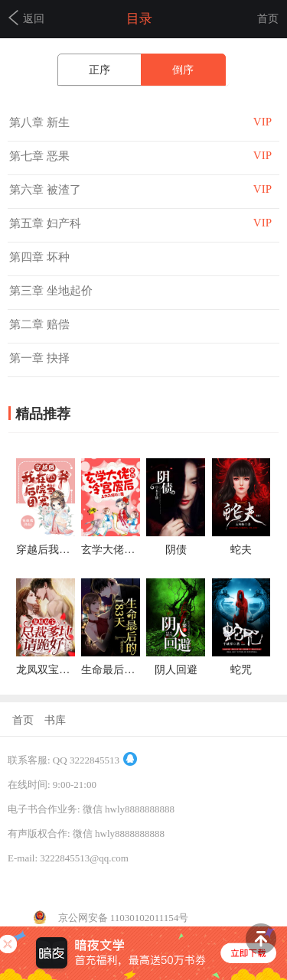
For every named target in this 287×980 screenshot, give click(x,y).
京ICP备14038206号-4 (54, 882)
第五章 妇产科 (45, 223)
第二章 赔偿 (39, 324)
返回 (26, 18)
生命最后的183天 (121, 670)
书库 (55, 720)
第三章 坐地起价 (51, 291)
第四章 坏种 (39, 257)
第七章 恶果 (39, 156)
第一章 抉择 (39, 358)
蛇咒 (241, 670)
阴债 (176, 550)
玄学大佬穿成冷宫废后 (135, 550)
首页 (268, 19)
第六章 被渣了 (45, 190)
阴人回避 (176, 670)
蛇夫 (241, 550)
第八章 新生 (39, 122)
